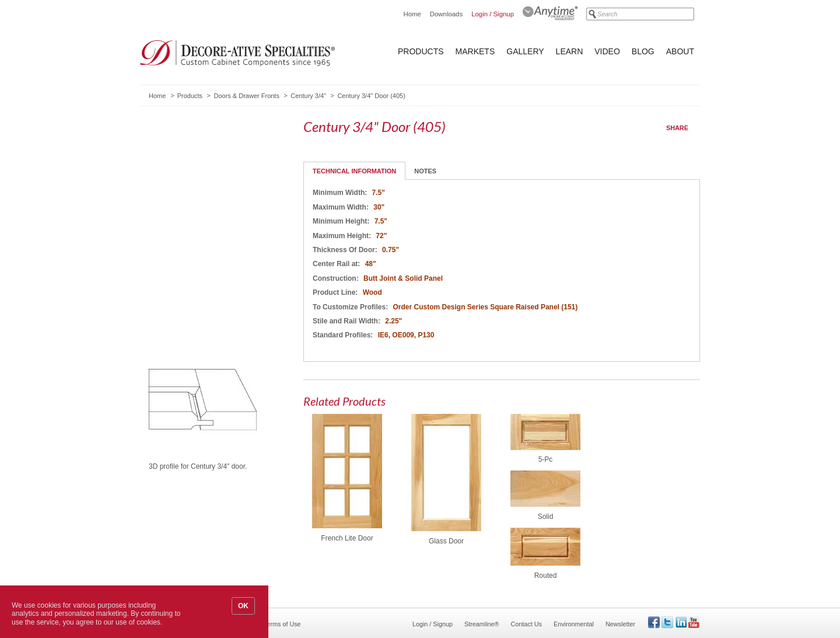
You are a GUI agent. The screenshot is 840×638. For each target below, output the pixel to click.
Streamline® (482, 624)
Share (677, 128)
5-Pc (546, 459)
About (680, 51)
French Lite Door (347, 538)
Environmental (574, 624)
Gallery (525, 51)
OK (243, 606)
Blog (643, 51)
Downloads (446, 14)
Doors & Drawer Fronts (246, 96)
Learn (570, 51)
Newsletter (620, 624)
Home (412, 14)
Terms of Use (282, 624)
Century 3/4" (308, 96)
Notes (425, 171)
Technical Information (354, 171)
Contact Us (526, 624)
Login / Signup (493, 14)
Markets (475, 51)
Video (607, 51)
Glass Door (446, 541)
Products (421, 51)
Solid (546, 517)
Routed (546, 576)
